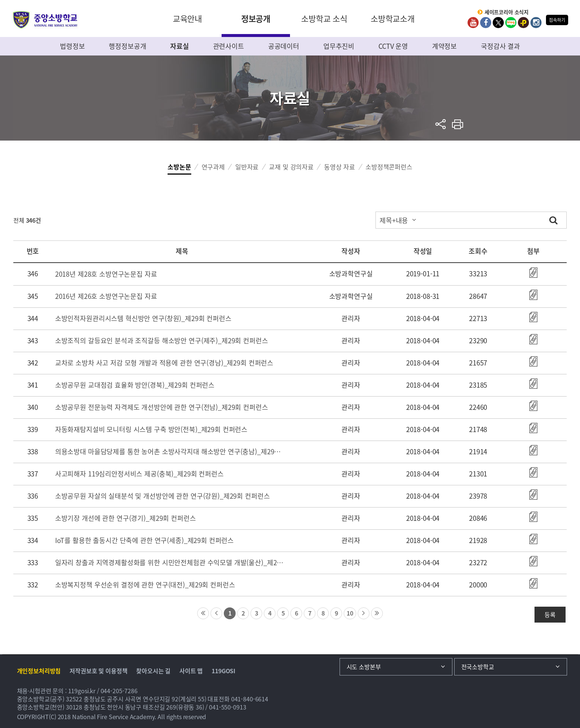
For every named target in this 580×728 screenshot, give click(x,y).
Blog (511, 23)
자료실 (180, 46)
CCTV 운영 (393, 46)
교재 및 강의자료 (291, 167)
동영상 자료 (340, 167)
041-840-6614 (250, 699)
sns (441, 124)
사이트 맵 (191, 671)
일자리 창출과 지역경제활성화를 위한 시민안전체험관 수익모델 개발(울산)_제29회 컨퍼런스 (169, 562)
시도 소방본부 (364, 667)
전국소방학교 (478, 667)
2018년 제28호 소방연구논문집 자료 (106, 274)
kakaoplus (523, 23)
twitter (498, 23)
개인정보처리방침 (39, 671)
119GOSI (223, 671)
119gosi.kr (82, 691)
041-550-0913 (227, 707)
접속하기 (557, 20)
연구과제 (213, 167)
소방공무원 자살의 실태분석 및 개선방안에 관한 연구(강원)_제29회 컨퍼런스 (163, 496)
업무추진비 (339, 46)
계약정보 (444, 46)
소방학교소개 (393, 18)
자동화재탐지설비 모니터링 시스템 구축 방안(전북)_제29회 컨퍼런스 (151, 429)
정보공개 (256, 18)
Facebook (486, 23)
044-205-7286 (119, 691)
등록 (550, 614)
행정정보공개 (127, 46)
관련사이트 (229, 46)
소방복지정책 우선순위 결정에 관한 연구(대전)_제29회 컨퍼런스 (145, 585)
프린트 (458, 124)
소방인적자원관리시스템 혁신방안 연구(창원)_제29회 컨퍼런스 (143, 318)
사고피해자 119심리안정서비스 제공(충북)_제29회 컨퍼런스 (139, 474)
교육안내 (187, 18)
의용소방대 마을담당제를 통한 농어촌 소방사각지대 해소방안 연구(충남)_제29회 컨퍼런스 (169, 451)
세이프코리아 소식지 (507, 12)
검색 (553, 220)
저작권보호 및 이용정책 (98, 671)
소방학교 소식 (324, 18)
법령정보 (72, 46)
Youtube (473, 23)
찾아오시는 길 (153, 671)
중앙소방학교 (45, 20)
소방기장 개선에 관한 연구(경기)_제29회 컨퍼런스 (126, 518)
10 (350, 613)
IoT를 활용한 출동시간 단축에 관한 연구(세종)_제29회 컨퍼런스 (144, 540)
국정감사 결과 (500, 46)
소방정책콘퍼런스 (389, 167)
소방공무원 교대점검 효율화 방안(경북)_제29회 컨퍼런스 (135, 385)
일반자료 (247, 167)
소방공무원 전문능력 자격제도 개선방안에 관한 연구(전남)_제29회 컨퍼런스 (162, 407)
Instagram (536, 23)
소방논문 (179, 167)
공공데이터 (284, 46)
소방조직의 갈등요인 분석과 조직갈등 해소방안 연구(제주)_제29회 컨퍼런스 (162, 341)
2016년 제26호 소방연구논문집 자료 (106, 296)
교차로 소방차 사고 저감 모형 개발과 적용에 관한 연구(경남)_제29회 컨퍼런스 (164, 363)
